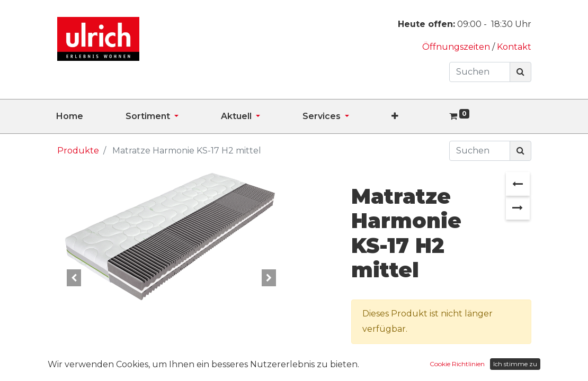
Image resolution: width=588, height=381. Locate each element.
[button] (416, 116)
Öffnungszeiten (457, 47)
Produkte (78, 151)
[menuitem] (91, 116)
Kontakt (514, 47)
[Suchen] (520, 72)
